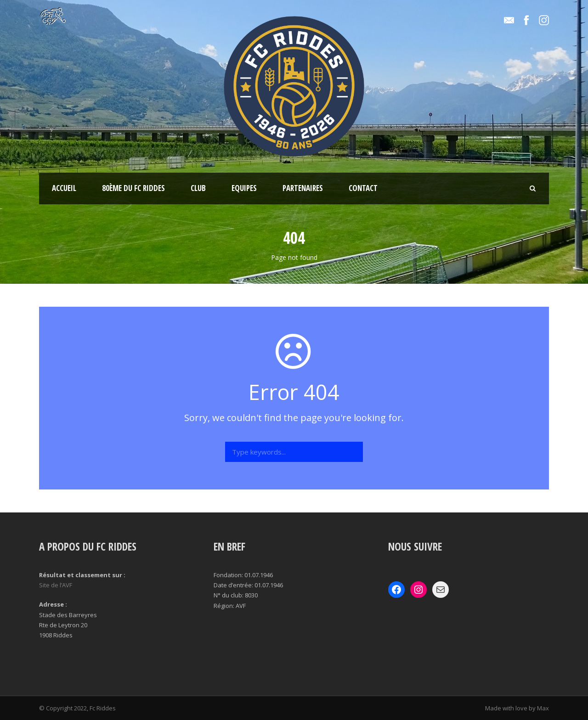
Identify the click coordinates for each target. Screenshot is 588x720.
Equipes (244, 188)
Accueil (64, 188)
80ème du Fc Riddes (133, 188)
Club (198, 188)
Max (543, 708)
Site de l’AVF (56, 585)
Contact (363, 188)
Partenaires (303, 188)
